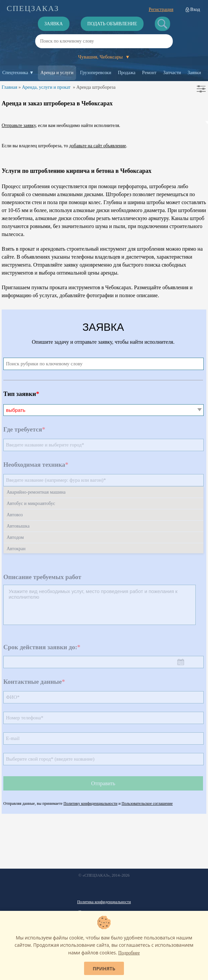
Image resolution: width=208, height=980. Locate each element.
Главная (9, 87)
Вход (195, 9)
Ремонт (149, 73)
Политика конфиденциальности (104, 902)
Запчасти (172, 73)
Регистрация (161, 9)
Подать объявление (112, 24)
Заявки (195, 73)
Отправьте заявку (19, 125)
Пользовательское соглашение (147, 803)
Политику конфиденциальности (90, 803)
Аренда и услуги (57, 73)
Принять (104, 969)
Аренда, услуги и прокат (46, 87)
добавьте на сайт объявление (98, 146)
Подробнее (129, 953)
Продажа (127, 73)
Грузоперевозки (96, 73)
